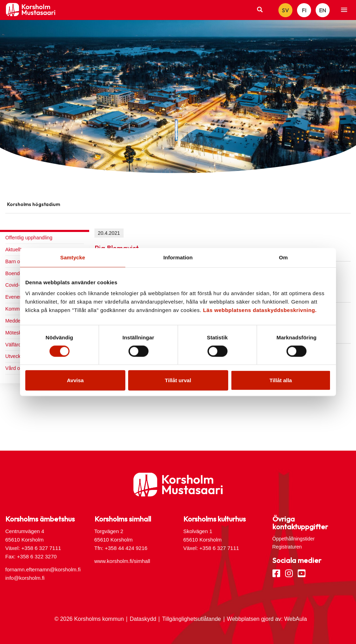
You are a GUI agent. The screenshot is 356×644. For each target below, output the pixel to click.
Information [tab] (178, 257)
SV (285, 10)
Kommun (15, 309)
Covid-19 (15, 285)
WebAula (295, 619)
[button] (344, 10)
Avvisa (75, 380)
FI (304, 10)
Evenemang (19, 297)
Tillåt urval (178, 380)
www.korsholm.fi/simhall (122, 561)
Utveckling (17, 356)
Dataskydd (143, 619)
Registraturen (287, 547)
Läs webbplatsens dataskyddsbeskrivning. (260, 310)
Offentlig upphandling (29, 238)
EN (323, 10)
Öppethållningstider (294, 539)
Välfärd (13, 345)
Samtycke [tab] (73, 257)
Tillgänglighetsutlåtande (192, 619)
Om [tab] (283, 257)
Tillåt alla (281, 380)
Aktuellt (14, 250)
